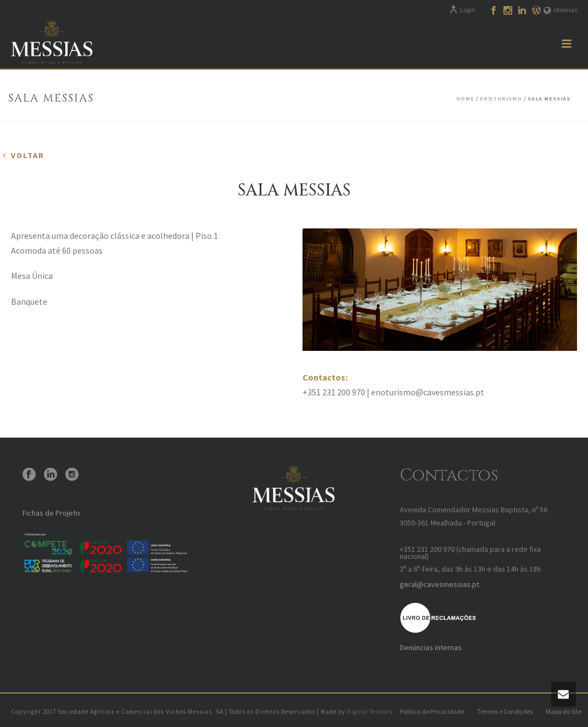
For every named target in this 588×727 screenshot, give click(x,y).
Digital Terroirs (370, 712)
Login (462, 10)
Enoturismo (501, 99)
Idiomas (560, 10)
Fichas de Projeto (51, 513)
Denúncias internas (431, 647)
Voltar (28, 155)
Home (465, 99)
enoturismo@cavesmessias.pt (428, 392)
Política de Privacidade (432, 711)
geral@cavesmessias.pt (439, 584)
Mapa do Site (564, 711)
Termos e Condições (505, 711)
